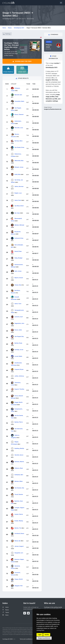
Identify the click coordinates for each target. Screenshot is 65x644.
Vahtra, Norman (19, 186)
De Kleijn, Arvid (19, 350)
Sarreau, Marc (19, 141)
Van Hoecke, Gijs (19, 488)
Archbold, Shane (19, 533)
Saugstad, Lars (19, 553)
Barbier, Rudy (18, 343)
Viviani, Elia (18, 285)
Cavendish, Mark (19, 101)
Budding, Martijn (19, 448)
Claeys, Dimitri (19, 579)
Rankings (7, 34)
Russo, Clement (19, 114)
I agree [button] (40, 635)
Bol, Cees (17, 213)
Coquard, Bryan (19, 369)
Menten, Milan (19, 481)
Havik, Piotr (18, 200)
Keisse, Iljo (18, 541)
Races (10, 28)
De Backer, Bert (19, 475)
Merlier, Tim (18, 528)
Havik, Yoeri (18, 303)
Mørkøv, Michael (19, 225)
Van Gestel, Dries (19, 147)
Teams (7, 612)
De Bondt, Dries (19, 238)
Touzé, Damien (19, 494)
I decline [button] (47, 635)
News (7, 615)
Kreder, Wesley (19, 521)
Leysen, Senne (19, 514)
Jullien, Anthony (19, 376)
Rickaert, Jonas (19, 167)
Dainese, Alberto (19, 461)
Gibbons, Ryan (19, 468)
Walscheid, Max (19, 161)
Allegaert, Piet (19, 586)
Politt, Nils (17, 174)
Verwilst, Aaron (19, 455)
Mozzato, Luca (19, 128)
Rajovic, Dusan (19, 278)
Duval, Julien (18, 330)
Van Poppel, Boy (19, 336)
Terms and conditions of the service (29, 639)
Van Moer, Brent (19, 206)
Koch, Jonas (18, 271)
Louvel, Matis (18, 356)
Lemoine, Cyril (19, 317)
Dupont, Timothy (19, 389)
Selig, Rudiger (19, 258)
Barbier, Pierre (19, 422)
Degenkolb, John (19, 323)
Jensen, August (19, 546)
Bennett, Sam (18, 95)
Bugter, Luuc (18, 193)
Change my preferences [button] (44, 638)
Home (4, 28)
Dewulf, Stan (18, 251)
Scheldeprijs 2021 (19, 28)
